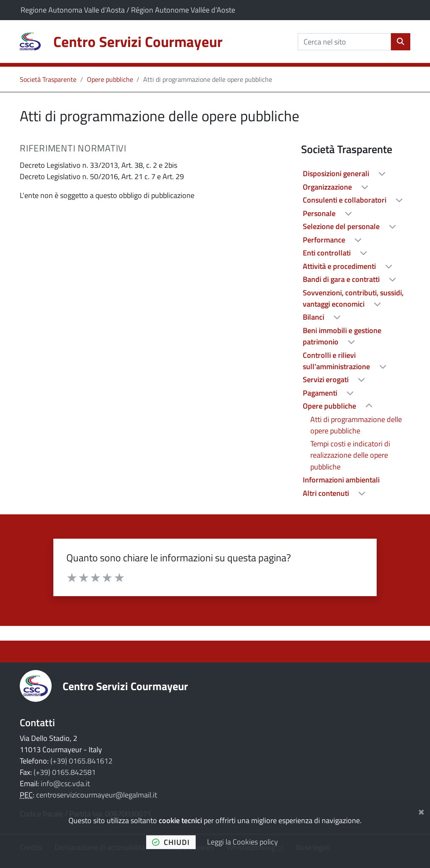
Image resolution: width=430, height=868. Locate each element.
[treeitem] (356, 174)
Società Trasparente (48, 79)
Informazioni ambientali (341, 480)
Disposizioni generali (337, 173)
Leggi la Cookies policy (243, 842)
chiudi (171, 842)
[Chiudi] (421, 811)
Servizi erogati (326, 379)
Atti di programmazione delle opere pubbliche (356, 425)
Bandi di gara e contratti (342, 279)
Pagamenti (321, 393)
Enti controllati (328, 253)
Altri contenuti (327, 493)
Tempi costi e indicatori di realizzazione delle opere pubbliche (350, 455)
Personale (320, 213)
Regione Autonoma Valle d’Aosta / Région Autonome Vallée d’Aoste (128, 10)
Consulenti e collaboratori (345, 200)
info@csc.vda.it (65, 783)
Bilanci (314, 317)
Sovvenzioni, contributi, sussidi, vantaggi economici (353, 298)
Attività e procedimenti (340, 266)
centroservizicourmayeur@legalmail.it (97, 795)
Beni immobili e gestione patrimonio (342, 336)
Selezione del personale (342, 226)
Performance (325, 240)
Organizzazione (328, 187)
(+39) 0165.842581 (65, 772)
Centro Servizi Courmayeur (125, 686)
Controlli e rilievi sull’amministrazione (337, 361)
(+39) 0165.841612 (81, 761)
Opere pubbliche (110, 79)
